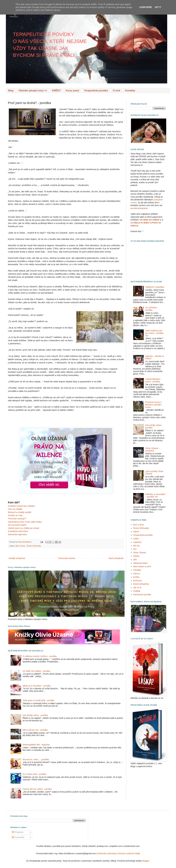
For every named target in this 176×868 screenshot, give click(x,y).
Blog (11, 91)
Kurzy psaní (72, 91)
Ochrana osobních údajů (129, 853)
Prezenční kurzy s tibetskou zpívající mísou (153, 405)
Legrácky (137, 542)
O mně (117, 91)
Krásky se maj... (16, 515)
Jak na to (137, 587)
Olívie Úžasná (140, 553)
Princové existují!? (17, 519)
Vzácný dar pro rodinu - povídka (37, 789)
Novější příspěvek (17, 558)
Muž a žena (21, 546)
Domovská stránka (67, 558)
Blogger (146, 861)
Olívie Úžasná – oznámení (152, 449)
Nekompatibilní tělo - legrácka (36, 745)
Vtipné (136, 532)
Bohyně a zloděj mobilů (20, 512)
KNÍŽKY (56, 91)
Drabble (137, 591)
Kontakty (130, 91)
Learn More (145, 7)
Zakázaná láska (140, 563)
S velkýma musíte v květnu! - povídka (40, 656)
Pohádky (137, 570)
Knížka (136, 577)
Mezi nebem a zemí (142, 566)
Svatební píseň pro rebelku (21, 506)
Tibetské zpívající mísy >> (33, 91)
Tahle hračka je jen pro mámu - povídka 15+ (154, 333)
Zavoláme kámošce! (18, 531)
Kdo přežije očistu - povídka (35, 715)
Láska (136, 539)
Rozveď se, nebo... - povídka (36, 759)
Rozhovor (138, 581)
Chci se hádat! (15, 509)
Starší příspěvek (116, 558)
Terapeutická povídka (96, 91)
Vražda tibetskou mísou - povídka (153, 380)
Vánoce (137, 574)
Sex (135, 549)
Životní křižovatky (34, 546)
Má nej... (137, 546)
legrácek (144, 208)
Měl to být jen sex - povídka (35, 730)
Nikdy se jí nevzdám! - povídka (37, 686)
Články (136, 556)
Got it (158, 7)
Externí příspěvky (141, 584)
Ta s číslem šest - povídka (34, 774)
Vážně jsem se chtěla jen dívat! (24, 528)
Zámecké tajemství (17, 534)
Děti (135, 560)
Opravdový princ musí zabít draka (25, 522)
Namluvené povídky (142, 595)
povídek (134, 208)
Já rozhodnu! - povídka (152, 309)
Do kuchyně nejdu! (17, 525)
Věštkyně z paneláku (155, 287)
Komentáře (18, 837)
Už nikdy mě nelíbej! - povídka (36, 671)
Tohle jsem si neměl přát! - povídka (38, 700)
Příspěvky (18, 832)
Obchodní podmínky (107, 853)
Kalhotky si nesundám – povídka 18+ (155, 495)
